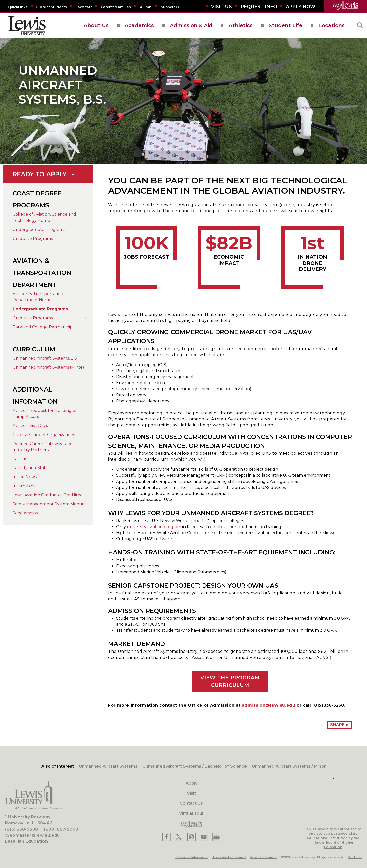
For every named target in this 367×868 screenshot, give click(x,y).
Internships (24, 486)
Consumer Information (192, 857)
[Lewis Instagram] (191, 837)
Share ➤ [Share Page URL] (339, 725)
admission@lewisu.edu (269, 705)
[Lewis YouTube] (204, 837)
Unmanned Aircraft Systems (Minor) (48, 367)
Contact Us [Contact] (191, 803)
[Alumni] (146, 7)
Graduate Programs (33, 238)
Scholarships (25, 513)
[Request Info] (259, 7)
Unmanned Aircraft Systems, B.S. (45, 358)
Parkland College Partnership (43, 327)
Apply (191, 783)
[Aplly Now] (301, 7)
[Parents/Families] (116, 7)
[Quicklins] (18, 7)
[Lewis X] (179, 837)
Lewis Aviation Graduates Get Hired (48, 495)
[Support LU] (171, 7)
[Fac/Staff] (84, 7)
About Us (96, 25)
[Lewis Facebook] (167, 837)
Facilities (21, 459)
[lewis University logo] (27, 26)
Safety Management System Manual (49, 504)
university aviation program (154, 527)
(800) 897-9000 (61, 829)
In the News (25, 477)
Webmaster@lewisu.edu (32, 835)
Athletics (241, 25)
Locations (332, 25)
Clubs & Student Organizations (44, 435)
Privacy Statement (263, 857)
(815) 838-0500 (22, 829)
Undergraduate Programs (39, 229)
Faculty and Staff (30, 468)
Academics (139, 25)
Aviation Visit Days (30, 426)
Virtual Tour (191, 813)
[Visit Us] (221, 7)
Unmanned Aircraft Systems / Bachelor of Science (195, 766)
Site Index (355, 857)
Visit (191, 793)
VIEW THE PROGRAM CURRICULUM (230, 681)
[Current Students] (52, 7)
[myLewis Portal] (346, 6)
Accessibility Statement (229, 857)
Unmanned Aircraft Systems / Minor (289, 766)
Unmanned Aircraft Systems (108, 766)
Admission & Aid (191, 25)
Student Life (286, 25)
